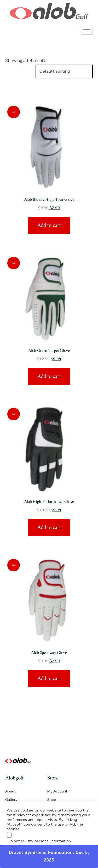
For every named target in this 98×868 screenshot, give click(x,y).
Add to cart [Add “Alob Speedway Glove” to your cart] (49, 678)
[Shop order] (64, 71)
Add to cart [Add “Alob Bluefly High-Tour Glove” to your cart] (49, 225)
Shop (52, 800)
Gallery (11, 800)
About (10, 791)
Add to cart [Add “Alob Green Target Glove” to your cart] (49, 376)
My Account (57, 791)
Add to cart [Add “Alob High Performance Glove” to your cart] (49, 527)
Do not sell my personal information (39, 841)
